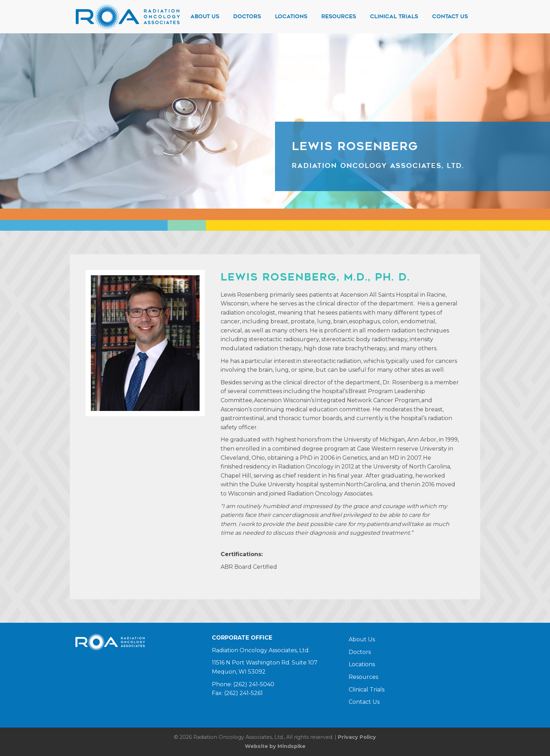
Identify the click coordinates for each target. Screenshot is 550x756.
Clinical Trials (367, 690)
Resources (363, 677)
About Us (362, 639)
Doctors (360, 652)
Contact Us (364, 702)
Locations (362, 664)
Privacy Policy (357, 737)
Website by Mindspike (275, 746)
